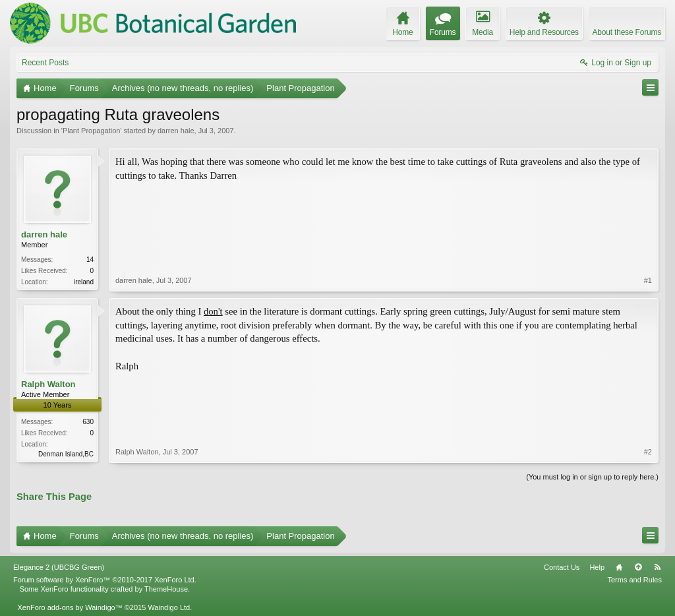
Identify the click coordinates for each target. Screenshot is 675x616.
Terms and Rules (634, 580)
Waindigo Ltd (169, 607)
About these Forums (627, 32)
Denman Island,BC (66, 454)
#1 (648, 280)
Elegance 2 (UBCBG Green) (59, 567)
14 (90, 260)
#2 (648, 452)
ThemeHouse (166, 589)
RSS (657, 567)
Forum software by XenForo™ (105, 580)
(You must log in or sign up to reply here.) (592, 477)
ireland (84, 282)
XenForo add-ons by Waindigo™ (70, 607)
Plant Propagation (91, 131)
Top (638, 567)
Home (619, 567)
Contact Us (562, 567)
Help (597, 567)
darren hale (176, 131)
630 (88, 422)
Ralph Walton (48, 384)
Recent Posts (45, 63)
